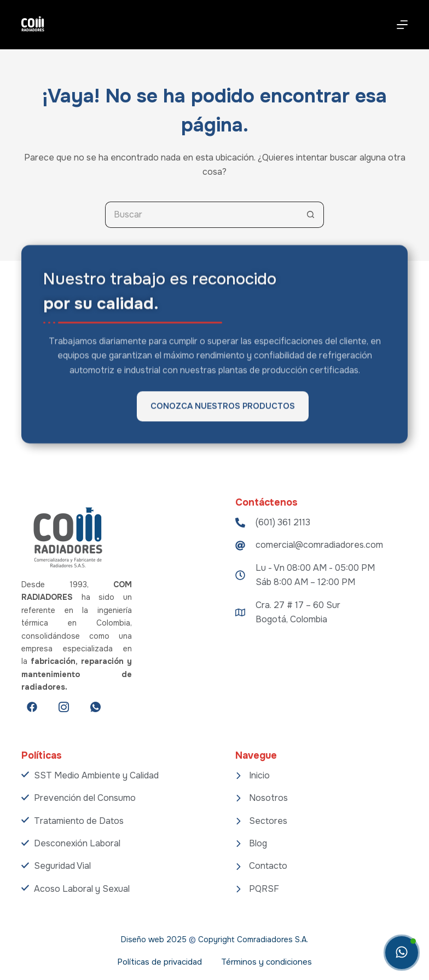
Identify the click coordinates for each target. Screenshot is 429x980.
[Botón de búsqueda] (311, 215)
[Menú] (402, 25)
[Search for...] (201, 215)
